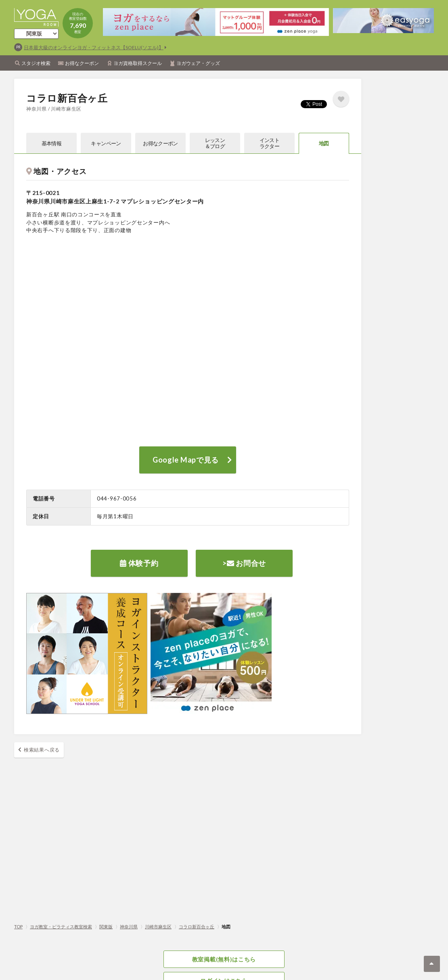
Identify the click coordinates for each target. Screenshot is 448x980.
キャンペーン (106, 143)
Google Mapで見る (186, 460)
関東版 (106, 927)
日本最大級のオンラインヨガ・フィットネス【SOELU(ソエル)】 (94, 47)
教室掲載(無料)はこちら (224, 959)
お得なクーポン (82, 63)
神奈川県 (129, 927)
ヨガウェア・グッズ (198, 63)
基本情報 (51, 143)
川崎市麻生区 (158, 927)
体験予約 (139, 563)
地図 (324, 143)
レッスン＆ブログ (215, 143)
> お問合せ (244, 563)
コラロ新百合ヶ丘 (197, 927)
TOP (18, 927)
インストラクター (269, 143)
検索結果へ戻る (42, 750)
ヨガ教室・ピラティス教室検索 (61, 927)
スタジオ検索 (36, 63)
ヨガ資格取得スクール (138, 63)
